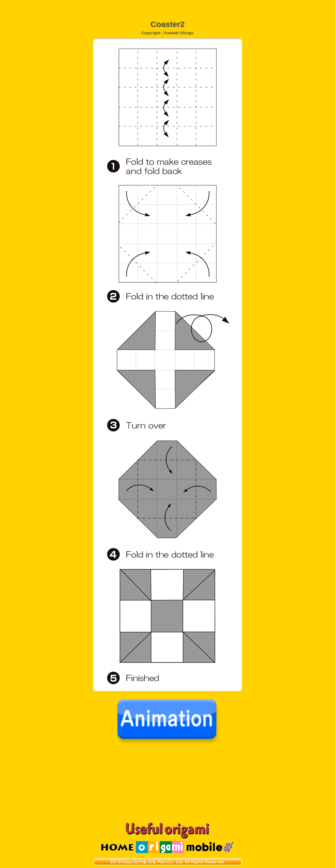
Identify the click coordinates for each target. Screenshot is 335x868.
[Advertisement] (167, 7)
